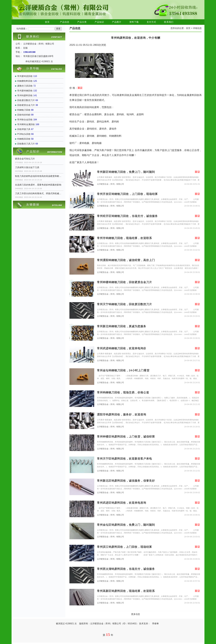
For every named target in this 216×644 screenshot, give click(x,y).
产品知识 (99, 22)
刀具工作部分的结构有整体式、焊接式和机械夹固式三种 (39, 193)
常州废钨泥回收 (25, 76)
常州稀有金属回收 (26, 124)
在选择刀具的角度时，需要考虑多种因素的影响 (38, 185)
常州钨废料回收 (25, 95)
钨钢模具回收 (24, 139)
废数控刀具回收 (25, 86)
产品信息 (65, 22)
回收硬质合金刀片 (26, 105)
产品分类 (82, 22)
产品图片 (117, 22)
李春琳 (155, 624)
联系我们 (169, 22)
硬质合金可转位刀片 (25, 159)
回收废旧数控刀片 (26, 100)
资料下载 (134, 22)
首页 (47, 22)
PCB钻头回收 (24, 134)
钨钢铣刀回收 (24, 110)
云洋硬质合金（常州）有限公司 (110, 184)
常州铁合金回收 (25, 120)
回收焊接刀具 (24, 129)
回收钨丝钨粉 (24, 115)
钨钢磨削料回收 (25, 81)
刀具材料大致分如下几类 (27, 167)
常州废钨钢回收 (25, 91)
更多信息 (136, 614)
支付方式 (151, 22)
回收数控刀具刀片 (26, 144)
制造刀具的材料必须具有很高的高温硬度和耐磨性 (39, 176)
